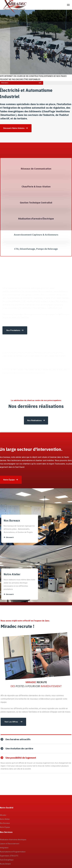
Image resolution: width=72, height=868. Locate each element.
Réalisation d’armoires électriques (13, 840)
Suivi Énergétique (7, 860)
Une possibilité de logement (21, 758)
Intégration (4, 848)
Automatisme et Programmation (13, 852)
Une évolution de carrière (19, 748)
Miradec (3, 815)
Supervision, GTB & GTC (9, 856)
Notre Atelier (5, 819)
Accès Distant (5, 864)
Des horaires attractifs (18, 739)
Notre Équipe (5, 827)
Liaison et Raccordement (10, 844)
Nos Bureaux (5, 823)
